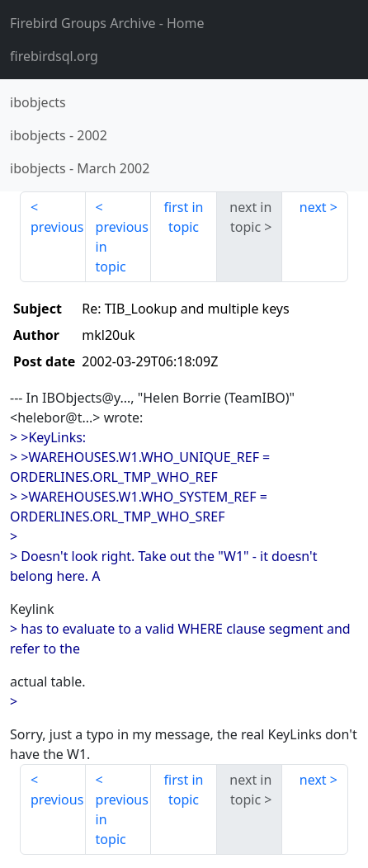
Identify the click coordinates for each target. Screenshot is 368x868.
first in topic (184, 217)
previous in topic (122, 247)
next (313, 207)
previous (57, 227)
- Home (107, 23)
